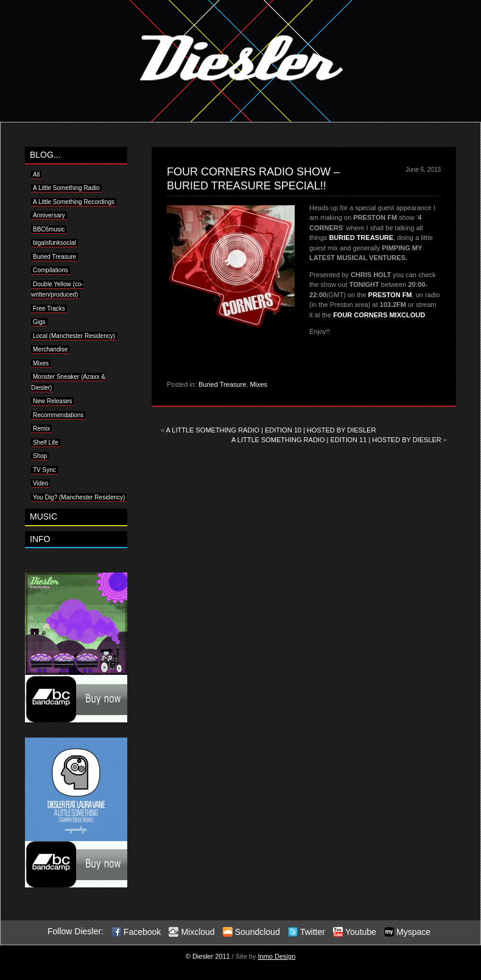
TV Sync (44, 470)
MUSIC (44, 516)
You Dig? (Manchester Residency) (79, 497)
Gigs (39, 322)
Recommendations (58, 415)
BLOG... (45, 155)
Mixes (258, 384)
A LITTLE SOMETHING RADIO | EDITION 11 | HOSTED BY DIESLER (336, 440)
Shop (40, 456)
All (36, 174)
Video (40, 483)
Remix (41, 428)
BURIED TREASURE (361, 238)
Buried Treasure (222, 384)
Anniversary (49, 215)
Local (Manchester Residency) (74, 336)
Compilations (51, 270)
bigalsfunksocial (54, 243)
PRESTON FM (390, 295)
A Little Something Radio (66, 188)
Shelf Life (46, 442)
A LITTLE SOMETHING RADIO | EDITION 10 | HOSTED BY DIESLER (271, 430)
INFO (40, 539)
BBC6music (49, 229)
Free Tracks (49, 308)
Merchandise (50, 349)
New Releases (52, 401)
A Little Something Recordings (74, 202)
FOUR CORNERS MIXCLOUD (379, 315)
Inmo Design (277, 956)
